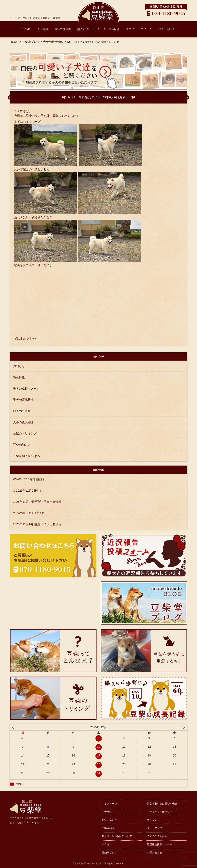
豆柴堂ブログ (109, 853)
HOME (26, 29)
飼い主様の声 (63, 29)
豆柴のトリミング (25, 433)
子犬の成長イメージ (26, 389)
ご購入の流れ (109, 828)
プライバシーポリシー (160, 812)
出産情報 (19, 377)
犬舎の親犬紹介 (23, 422)
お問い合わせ (166, 29)
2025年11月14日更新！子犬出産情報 (37, 524)
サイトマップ (155, 828)
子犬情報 (42, 29)
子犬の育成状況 (23, 400)
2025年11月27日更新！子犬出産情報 (37, 502)
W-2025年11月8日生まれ (29, 479)
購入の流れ (84, 29)
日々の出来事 (22, 411)
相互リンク (153, 820)
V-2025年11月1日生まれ (29, 513)
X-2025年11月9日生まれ (29, 491)
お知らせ (19, 366)
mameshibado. (95, 864)
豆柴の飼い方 (22, 445)
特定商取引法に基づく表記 (162, 804)
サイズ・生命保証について (117, 836)
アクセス (146, 29)
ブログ (130, 29)
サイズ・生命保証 (108, 29)
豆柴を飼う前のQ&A (26, 456)
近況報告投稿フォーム (160, 844)
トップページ (109, 804)
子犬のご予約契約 (157, 836)
